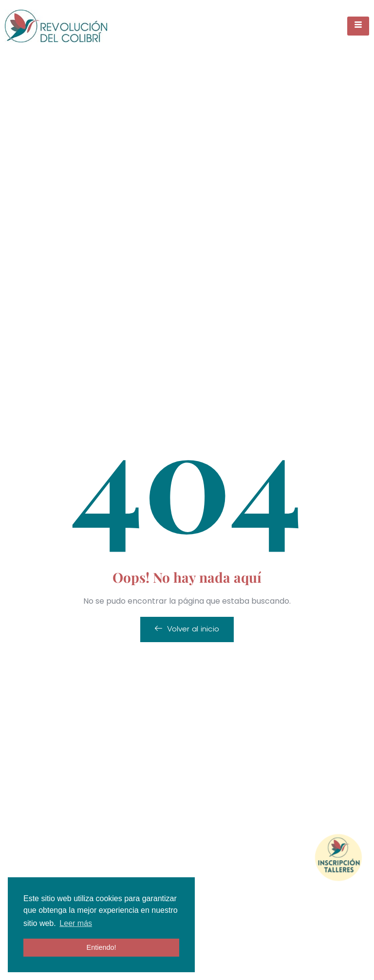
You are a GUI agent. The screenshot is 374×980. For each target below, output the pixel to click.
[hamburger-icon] (358, 26)
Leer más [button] (76, 923)
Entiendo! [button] (102, 947)
